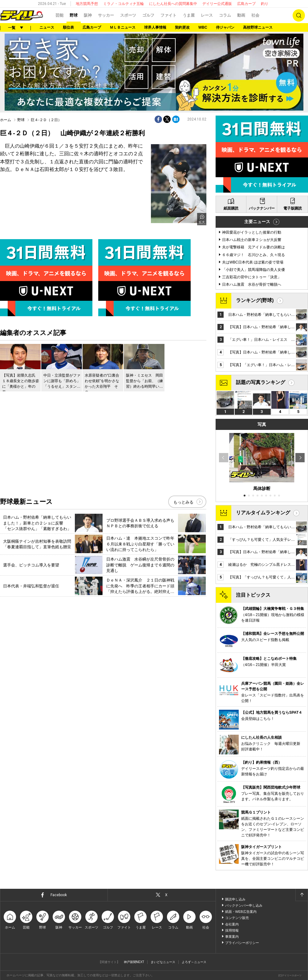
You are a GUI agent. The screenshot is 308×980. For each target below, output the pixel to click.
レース (207, 15)
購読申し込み (235, 899)
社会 (255, 15)
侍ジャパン (225, 27)
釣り (265, 4)
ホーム (6, 120)
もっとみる (183, 502)
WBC (203, 27)
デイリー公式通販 (217, 4)
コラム (225, 15)
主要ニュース (257, 222)
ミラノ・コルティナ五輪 (124, 4)
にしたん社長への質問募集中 (173, 4)
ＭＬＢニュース (123, 27)
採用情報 (232, 930)
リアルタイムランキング (263, 513)
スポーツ (128, 15)
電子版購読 (293, 208)
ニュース (47, 27)
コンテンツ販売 (237, 918)
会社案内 (232, 924)
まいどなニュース (163, 962)
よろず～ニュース (194, 962)
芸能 (59, 15)
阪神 (88, 15)
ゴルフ (148, 15)
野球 (74, 15)
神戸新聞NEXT (134, 962)
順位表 (68, 27)
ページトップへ (302, 895)
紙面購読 (231, 208)
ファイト (168, 15)
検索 (299, 15)
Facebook (59, 895)
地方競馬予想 (87, 4)
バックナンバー (262, 208)
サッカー (106, 15)
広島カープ (246, 4)
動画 (241, 15)
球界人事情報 (155, 27)
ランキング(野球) (255, 300)
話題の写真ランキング (261, 382)
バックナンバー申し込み (244, 905)
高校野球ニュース (258, 27)
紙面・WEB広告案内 (241, 912)
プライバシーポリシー (242, 943)
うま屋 (189, 15)
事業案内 (232, 937)
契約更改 (182, 27)
